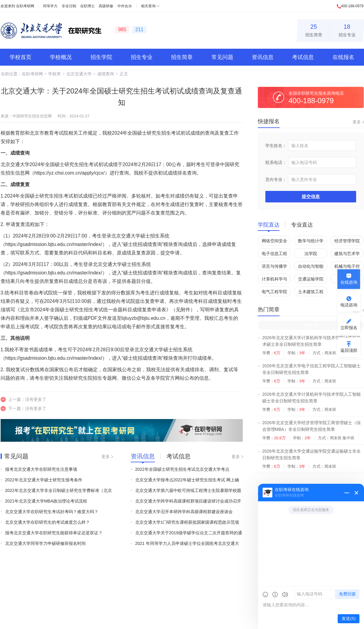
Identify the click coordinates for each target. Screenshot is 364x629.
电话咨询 (349, 305)
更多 (106, 457)
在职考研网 (25, 6)
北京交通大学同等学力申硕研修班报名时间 (45, 543)
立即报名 (349, 328)
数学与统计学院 (311, 242)
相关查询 (148, 6)
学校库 (54, 74)
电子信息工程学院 (274, 255)
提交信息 (311, 197)
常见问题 (222, 57)
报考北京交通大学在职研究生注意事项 (41, 469)
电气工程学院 (274, 292)
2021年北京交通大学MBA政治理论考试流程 (46, 501)
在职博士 (87, 6)
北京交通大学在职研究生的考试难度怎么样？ (48, 522)
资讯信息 (263, 57)
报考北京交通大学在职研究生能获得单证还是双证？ (54, 533)
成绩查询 (106, 74)
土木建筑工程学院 (311, 293)
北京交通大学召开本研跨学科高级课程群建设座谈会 (184, 512)
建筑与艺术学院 (347, 255)
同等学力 (50, 6)
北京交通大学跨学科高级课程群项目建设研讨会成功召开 (188, 501)
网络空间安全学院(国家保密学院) (274, 242)
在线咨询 (349, 282)
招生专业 (347, 29)
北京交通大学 (79, 74)
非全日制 (69, 6)
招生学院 (101, 57)
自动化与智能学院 (311, 267)
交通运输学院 (311, 279)
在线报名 (343, 57)
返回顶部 (349, 350)
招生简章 (314, 29)
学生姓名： (276, 146)
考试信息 (303, 57)
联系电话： (276, 162)
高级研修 (106, 6)
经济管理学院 (347, 241)
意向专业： (276, 179)
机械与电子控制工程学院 (347, 267)
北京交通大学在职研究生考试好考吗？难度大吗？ (52, 512)
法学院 (311, 254)
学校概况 (61, 57)
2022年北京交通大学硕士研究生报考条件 (44, 480)
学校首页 (21, 57)
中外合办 (125, 6)
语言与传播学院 (274, 267)
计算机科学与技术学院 (274, 280)
